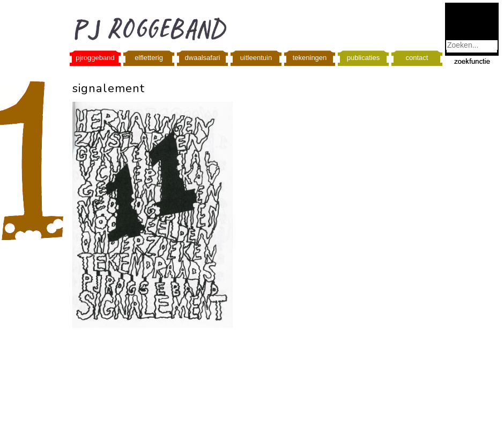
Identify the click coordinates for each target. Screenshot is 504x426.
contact (417, 58)
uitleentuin (256, 58)
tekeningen (310, 58)
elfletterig (149, 58)
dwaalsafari (203, 58)
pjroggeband (95, 58)
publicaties (363, 58)
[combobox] (472, 45)
